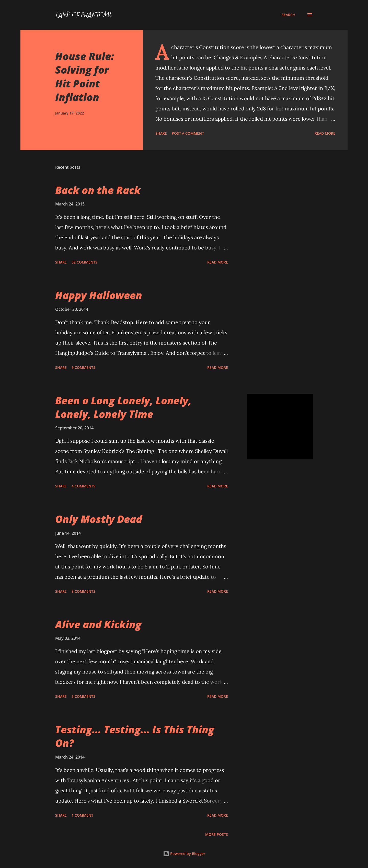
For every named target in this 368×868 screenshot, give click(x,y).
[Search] (289, 15)
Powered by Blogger (184, 854)
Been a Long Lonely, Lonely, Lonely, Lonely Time (123, 407)
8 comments (83, 591)
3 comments (83, 696)
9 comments (83, 367)
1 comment (82, 815)
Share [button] (161, 133)
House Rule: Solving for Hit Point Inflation (85, 77)
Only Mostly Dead (99, 519)
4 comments (83, 486)
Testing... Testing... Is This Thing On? (135, 736)
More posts (217, 834)
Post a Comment (188, 133)
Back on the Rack (98, 190)
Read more (325, 133)
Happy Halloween (99, 295)
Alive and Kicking (98, 624)
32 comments (84, 262)
